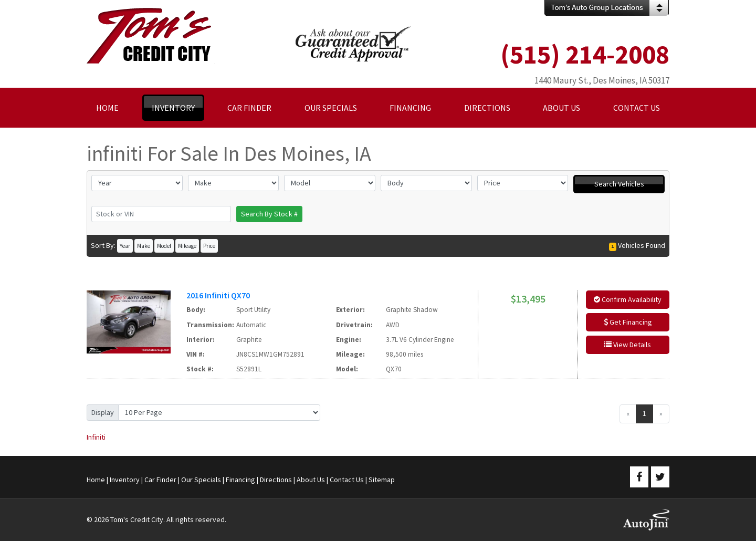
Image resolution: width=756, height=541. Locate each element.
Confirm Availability (628, 299)
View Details (628, 345)
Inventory (125, 480)
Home (96, 480)
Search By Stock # (269, 214)
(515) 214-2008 (585, 54)
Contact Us (347, 480)
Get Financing (628, 322)
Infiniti (96, 437)
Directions (276, 480)
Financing (240, 480)
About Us (311, 480)
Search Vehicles (619, 184)
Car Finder (160, 480)
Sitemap (382, 480)
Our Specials (201, 480)
